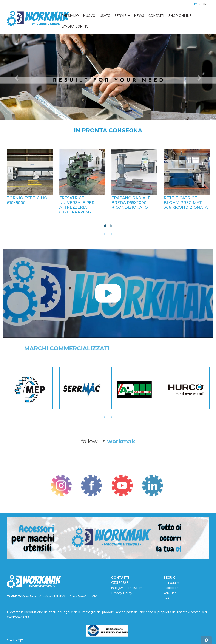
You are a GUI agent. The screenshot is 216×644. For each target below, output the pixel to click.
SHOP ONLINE (180, 16)
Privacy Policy (122, 593)
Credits (15, 640)
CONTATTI (156, 16)
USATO (105, 16)
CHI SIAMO (70, 16)
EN (204, 4)
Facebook (171, 588)
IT (196, 4)
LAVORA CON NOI (76, 26)
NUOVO (89, 16)
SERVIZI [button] (122, 16)
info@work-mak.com (127, 588)
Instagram (171, 583)
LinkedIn (170, 598)
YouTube (170, 593)
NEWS (139, 16)
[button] (16, 77)
